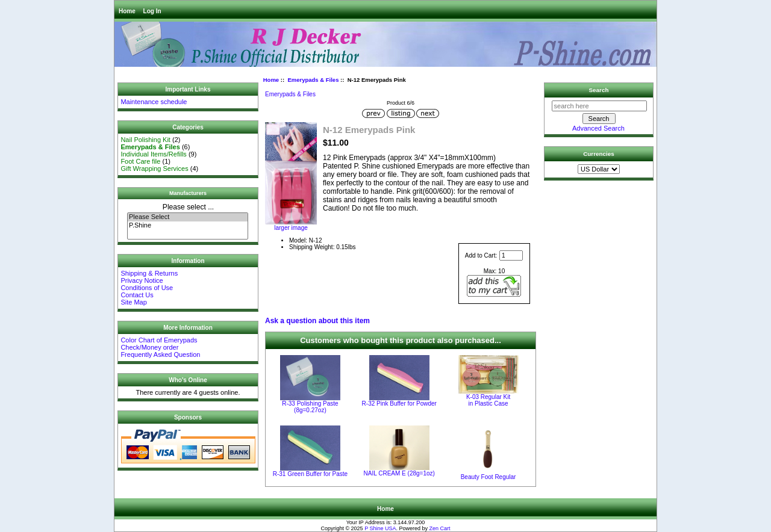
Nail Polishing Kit (145, 140)
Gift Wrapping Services (154, 169)
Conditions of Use (147, 288)
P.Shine (188, 226)
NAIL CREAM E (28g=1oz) (399, 473)
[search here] (599, 106)
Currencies (599, 154)
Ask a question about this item (317, 321)
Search (599, 90)
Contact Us (137, 295)
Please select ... (188, 207)
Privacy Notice (142, 280)
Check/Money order (149, 347)
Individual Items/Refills (153, 154)
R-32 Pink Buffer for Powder (399, 404)
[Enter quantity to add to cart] (511, 255)
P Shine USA (380, 528)
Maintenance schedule (154, 102)
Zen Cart (440, 528)
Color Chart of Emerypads (159, 340)
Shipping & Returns (149, 273)
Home (127, 11)
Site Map (133, 302)
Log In (152, 11)
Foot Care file (140, 161)
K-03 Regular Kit (489, 400)
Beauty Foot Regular (489, 477)
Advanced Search (598, 128)
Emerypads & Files (313, 80)
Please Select (188, 217)
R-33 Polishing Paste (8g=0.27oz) (310, 407)
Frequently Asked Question (160, 354)
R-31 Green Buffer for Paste (310, 474)
